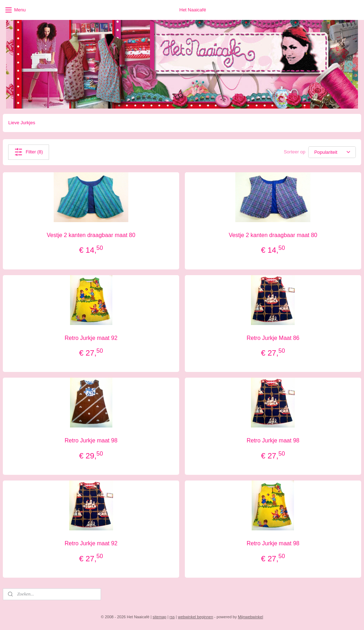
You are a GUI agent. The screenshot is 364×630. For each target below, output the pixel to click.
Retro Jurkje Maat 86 (273, 338)
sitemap (159, 617)
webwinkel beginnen (195, 617)
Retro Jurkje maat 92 (91, 338)
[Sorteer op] (332, 152)
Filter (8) (28, 152)
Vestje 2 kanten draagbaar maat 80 (91, 235)
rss (172, 617)
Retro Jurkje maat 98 (91, 440)
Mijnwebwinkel (250, 617)
